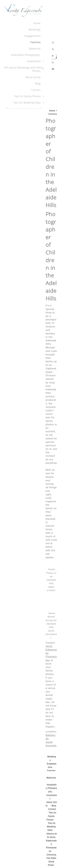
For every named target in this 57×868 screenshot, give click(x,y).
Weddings (35, 30)
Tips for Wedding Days (27, 103)
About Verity (33, 77)
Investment (34, 61)
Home (37, 23)
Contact (36, 90)
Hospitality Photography (26, 55)
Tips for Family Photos (27, 96)
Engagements (33, 36)
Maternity (35, 49)
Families (36, 42)
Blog (38, 84)
